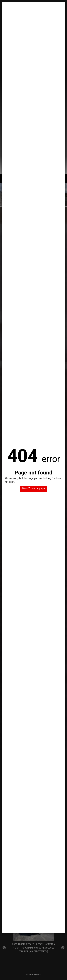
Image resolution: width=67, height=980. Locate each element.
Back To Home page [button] (34, 488)
